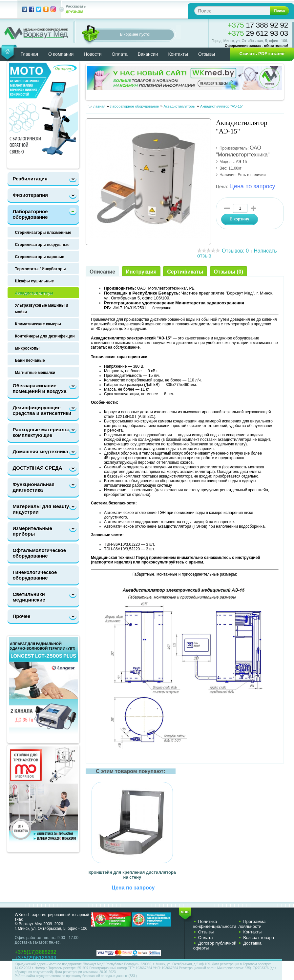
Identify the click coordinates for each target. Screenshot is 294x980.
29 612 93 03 (258, 33)
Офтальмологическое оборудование (39, 553)
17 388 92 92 (258, 25)
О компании (61, 54)
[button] (260, 54)
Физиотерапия (30, 195)
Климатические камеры (38, 324)
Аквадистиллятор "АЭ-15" (222, 106)
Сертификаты (185, 272)
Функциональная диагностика (33, 487)
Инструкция (141, 272)
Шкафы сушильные (34, 281)
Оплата (120, 54)
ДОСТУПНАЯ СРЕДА (37, 468)
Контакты (178, 54)
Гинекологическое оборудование (35, 575)
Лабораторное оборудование (30, 214)
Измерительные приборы (32, 531)
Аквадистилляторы (34, 293)
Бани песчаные (30, 360)
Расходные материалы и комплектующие (43, 432)
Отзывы (207, 54)
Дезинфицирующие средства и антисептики (42, 410)
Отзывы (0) (229, 272)
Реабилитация (30, 179)
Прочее (21, 616)
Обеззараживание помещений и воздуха (39, 388)
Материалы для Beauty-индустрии (42, 509)
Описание (102, 272)
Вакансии (148, 54)
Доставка (252, 943)
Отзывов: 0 (235, 251)
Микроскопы (27, 348)
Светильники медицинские (29, 597)
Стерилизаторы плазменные (43, 233)
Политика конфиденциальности (215, 924)
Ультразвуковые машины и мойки (41, 309)
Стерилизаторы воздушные (42, 245)
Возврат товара (259, 938)
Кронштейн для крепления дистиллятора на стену (132, 875)
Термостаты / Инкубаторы (40, 269)
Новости (93, 54)
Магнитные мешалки (35, 373)
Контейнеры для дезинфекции (45, 336)
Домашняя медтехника (40, 451)
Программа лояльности (252, 924)
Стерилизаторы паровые (39, 257)
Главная (29, 54)
